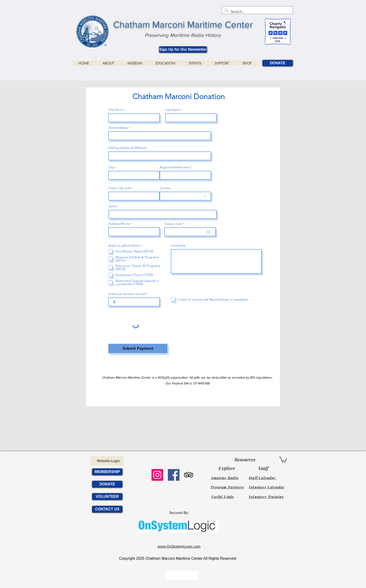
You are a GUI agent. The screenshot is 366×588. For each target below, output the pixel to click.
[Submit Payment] (138, 348)
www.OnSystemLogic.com (179, 546)
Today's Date (175, 224)
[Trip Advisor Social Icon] (189, 475)
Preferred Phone (119, 224)
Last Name (173, 110)
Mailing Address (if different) (127, 148)
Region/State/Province (175, 167)
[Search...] (257, 12)
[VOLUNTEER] (107, 497)
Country (165, 188)
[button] (108, 63)
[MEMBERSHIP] (107, 472)
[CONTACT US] (107, 509)
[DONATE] (278, 63)
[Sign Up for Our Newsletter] (183, 50)
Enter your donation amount (127, 294)
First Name (116, 110)
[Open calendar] (209, 232)
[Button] (182, 575)
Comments (178, 246)
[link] (283, 459)
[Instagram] (157, 475)
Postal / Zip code (120, 188)
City (111, 167)
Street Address (118, 128)
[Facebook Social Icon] (174, 475)
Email (113, 206)
